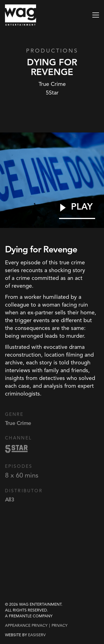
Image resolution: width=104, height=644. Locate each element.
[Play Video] (77, 210)
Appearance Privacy (26, 625)
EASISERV (37, 635)
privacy (59, 625)
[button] (96, 15)
